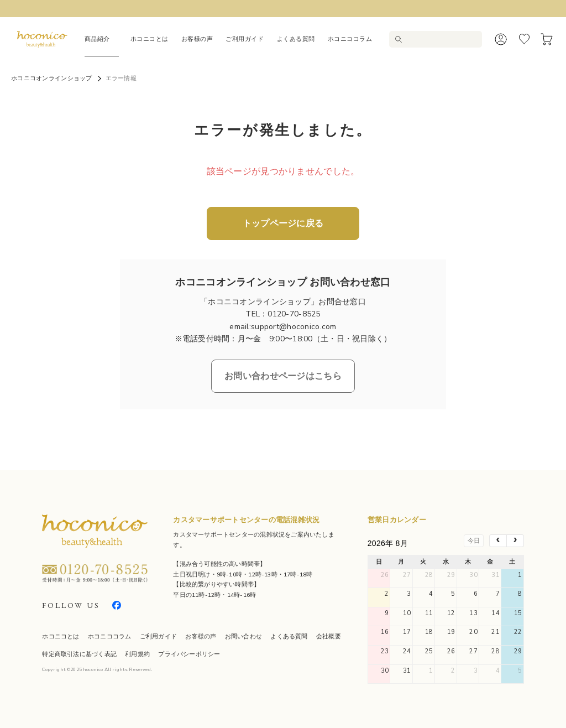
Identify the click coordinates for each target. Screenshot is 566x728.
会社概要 (329, 636)
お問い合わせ (243, 636)
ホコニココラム (350, 39)
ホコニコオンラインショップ (52, 78)
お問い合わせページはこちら (283, 376)
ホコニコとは (150, 39)
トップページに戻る (283, 223)
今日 (474, 541)
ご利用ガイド (245, 39)
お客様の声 (197, 39)
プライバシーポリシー (189, 654)
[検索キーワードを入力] (441, 39)
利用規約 (137, 654)
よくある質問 (296, 39)
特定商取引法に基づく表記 (79, 654)
